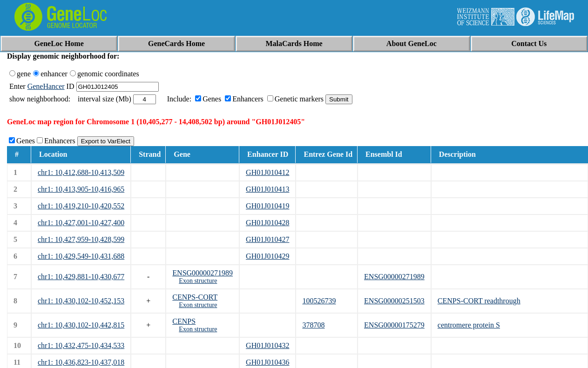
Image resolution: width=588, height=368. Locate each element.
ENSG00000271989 (203, 273)
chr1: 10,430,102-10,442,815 (81, 325)
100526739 (319, 301)
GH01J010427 (267, 239)
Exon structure (198, 281)
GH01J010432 (267, 345)
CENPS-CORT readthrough (479, 301)
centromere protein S (469, 325)
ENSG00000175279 (394, 325)
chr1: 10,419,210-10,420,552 (81, 206)
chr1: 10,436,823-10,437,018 (81, 362)
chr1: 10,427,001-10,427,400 (81, 223)
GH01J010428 (267, 223)
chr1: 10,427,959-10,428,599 (81, 239)
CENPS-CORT (195, 297)
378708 (313, 325)
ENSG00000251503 (394, 301)
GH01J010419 (267, 206)
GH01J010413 (267, 189)
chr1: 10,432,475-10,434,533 (81, 345)
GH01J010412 (267, 172)
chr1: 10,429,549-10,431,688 (81, 256)
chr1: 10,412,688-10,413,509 (81, 172)
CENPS (184, 321)
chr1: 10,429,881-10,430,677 (81, 277)
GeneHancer (46, 86)
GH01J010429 (267, 256)
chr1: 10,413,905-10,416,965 (81, 189)
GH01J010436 (267, 362)
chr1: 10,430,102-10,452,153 (81, 301)
